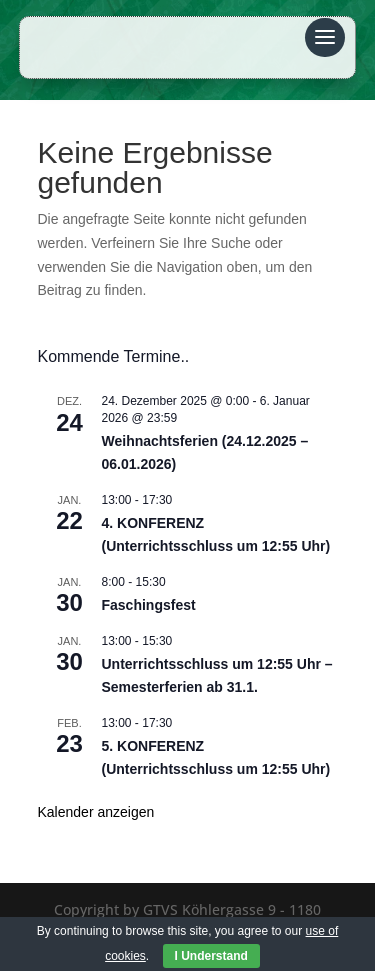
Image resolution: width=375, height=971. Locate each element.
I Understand (211, 956)
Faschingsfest (149, 605)
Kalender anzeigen (96, 812)
